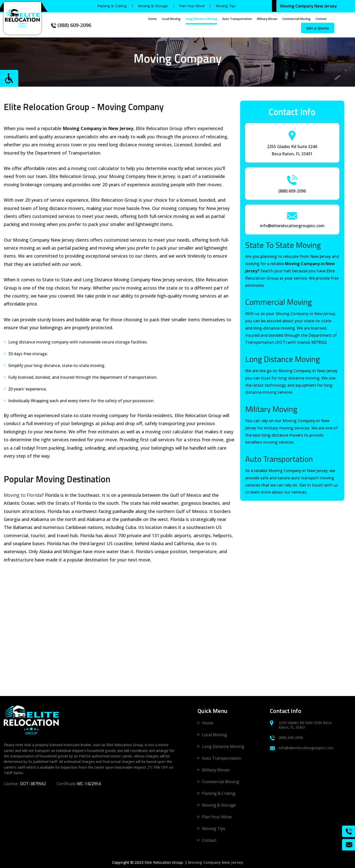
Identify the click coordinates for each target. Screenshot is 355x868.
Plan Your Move (192, 6)
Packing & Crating (112, 6)
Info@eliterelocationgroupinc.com (302, 748)
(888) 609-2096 (71, 25)
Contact (321, 19)
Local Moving (171, 19)
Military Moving (271, 409)
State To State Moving (283, 245)
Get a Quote (318, 28)
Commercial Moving (296, 19)
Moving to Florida (23, 495)
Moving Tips (226, 6)
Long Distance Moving (201, 19)
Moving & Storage (153, 6)
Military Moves (267, 19)
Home (153, 19)
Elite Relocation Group (164, 862)
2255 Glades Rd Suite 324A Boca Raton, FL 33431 (301, 725)
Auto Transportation (237, 19)
